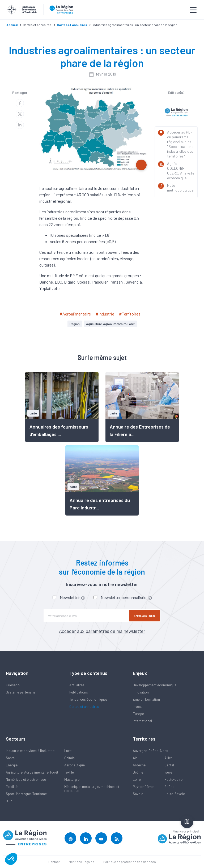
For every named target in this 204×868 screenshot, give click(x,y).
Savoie (138, 794)
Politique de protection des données (130, 862)
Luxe (68, 751)
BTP (9, 801)
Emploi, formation (146, 699)
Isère (168, 772)
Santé (10, 758)
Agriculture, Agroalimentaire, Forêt (110, 324)
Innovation (141, 692)
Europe (138, 714)
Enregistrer (144, 616)
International (142, 721)
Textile (69, 772)
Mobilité (12, 787)
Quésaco (13, 685)
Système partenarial (21, 692)
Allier (168, 758)
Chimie (69, 758)
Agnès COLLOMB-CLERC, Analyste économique (181, 171)
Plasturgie (72, 779)
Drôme (138, 772)
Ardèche (139, 765)
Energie (12, 765)
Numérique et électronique (26, 779)
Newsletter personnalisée (126, 597)
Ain (135, 758)
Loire (137, 779)
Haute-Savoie (175, 794)
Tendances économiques (88, 699)
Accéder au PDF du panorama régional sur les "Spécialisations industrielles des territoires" (180, 144)
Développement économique (155, 685)
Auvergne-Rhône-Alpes (150, 751)
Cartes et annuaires (84, 707)
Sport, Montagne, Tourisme (26, 794)
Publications (79, 692)
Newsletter (72, 597)
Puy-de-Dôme (143, 787)
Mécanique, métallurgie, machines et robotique (92, 789)
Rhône (169, 787)
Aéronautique (75, 765)
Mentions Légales (82, 862)
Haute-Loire (173, 779)
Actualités (77, 685)
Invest (137, 707)
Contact (54, 862)
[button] (11, 859)
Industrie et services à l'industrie (30, 751)
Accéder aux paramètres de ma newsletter (102, 631)
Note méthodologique (180, 188)
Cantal (169, 765)
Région (75, 324)
